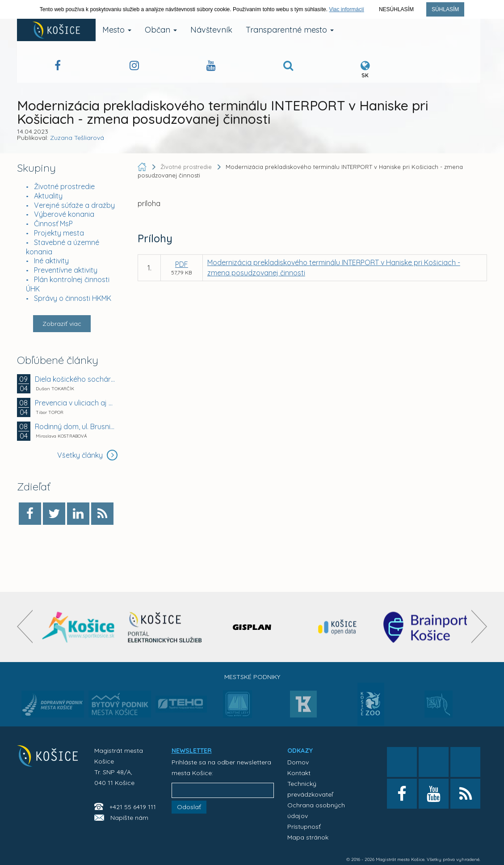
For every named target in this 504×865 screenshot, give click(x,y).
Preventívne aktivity (66, 270)
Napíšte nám (129, 818)
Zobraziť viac (62, 324)
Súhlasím (445, 9)
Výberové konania (64, 214)
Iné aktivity (51, 261)
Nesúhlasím (396, 9)
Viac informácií (346, 9)
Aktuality (48, 196)
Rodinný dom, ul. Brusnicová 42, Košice (75, 426)
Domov (298, 762)
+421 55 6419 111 (133, 807)
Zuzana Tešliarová (77, 138)
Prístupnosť (304, 827)
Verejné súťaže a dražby (74, 205)
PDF (182, 264)
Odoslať (189, 807)
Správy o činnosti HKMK (73, 298)
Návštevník (211, 30)
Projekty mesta (59, 233)
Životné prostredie (64, 186)
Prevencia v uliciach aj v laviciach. (75, 403)
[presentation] (25, 627)
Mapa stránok (308, 837)
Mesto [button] (117, 30)
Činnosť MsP (53, 224)
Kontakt (299, 773)
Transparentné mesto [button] (290, 30)
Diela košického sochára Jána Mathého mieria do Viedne (75, 379)
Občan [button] (161, 30)
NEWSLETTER (192, 751)
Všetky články (87, 455)
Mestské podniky (252, 677)
